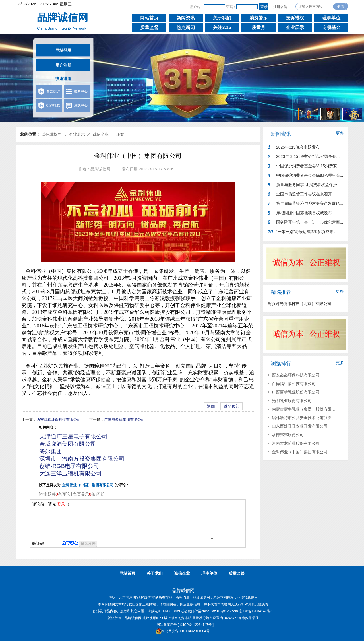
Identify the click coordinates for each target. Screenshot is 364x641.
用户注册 (63, 65)
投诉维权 (295, 18)
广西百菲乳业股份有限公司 (296, 392)
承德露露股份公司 (288, 435)
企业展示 (295, 27)
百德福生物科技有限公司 (294, 384)
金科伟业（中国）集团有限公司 (300, 452)
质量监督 (149, 27)
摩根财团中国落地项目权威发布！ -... (309, 213)
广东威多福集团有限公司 (124, 420)
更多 (340, 133)
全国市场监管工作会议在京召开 (304, 194)
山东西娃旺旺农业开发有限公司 (300, 426)
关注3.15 (222, 27)
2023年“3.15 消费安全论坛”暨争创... (308, 156)
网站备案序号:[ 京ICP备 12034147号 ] (185, 625)
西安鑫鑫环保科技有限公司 (59, 420)
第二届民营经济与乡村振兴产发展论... (310, 203)
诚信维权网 (51, 134)
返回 (211, 406)
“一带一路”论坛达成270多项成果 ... (307, 232)
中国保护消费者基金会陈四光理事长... (310, 175)
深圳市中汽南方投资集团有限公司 (82, 459)
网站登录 (63, 50)
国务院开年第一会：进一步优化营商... (310, 222)
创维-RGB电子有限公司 (69, 466)
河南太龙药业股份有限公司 (296, 443)
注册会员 (280, 7)
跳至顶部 (231, 406)
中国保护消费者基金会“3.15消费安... (308, 166)
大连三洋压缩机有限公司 (71, 473)
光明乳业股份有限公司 (292, 401)
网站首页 (149, 18)
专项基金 (331, 27)
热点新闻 (186, 27)
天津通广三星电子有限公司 (73, 436)
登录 (61, 504)
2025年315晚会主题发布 (298, 147)
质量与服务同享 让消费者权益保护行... (307, 186)
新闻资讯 (186, 18)
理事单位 (331, 18)
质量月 (258, 27)
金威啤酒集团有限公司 (68, 444)
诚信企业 (101, 134)
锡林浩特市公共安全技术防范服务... (303, 418)
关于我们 (222, 18)
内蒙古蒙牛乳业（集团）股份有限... (303, 409)
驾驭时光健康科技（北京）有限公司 (299, 304)
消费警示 (258, 18)
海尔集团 (51, 451)
